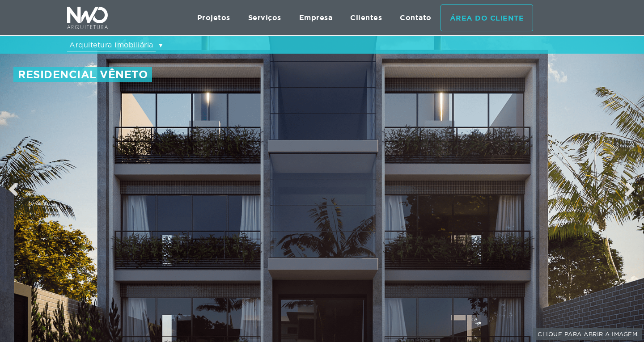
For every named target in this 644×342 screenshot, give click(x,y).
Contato (416, 18)
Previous (13, 189)
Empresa (316, 18)
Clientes (366, 18)
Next (631, 189)
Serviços (265, 18)
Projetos (214, 18)
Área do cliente (487, 18)
